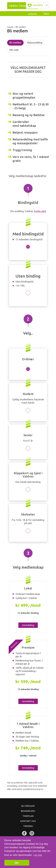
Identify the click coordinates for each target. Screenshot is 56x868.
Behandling (28, 811)
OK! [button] (17, 863)
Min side (14, 50)
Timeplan (28, 816)
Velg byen (37, 5)
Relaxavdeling (35, 43)
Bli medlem (15, 43)
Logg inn (33, 14)
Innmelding (28, 625)
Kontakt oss (28, 821)
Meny (46, 14)
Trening (28, 826)
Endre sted (40, 211)
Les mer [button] (38, 855)
